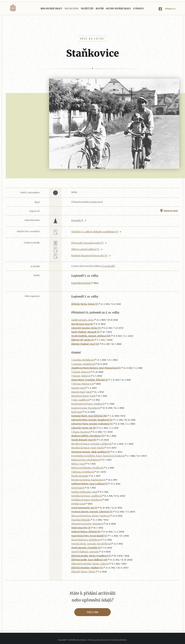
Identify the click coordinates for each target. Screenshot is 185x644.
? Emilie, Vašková (81, 376)
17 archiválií (108, 266)
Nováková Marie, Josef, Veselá (88, 448)
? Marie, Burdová (81, 432)
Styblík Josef (78, 504)
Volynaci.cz (170, 9)
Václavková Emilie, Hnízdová (87, 524)
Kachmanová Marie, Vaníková (88, 404)
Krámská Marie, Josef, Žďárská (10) (89, 416)
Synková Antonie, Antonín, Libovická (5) (92, 512)
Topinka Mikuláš (81, 520)
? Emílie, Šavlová (81, 372)
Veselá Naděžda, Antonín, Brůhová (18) (91, 336)
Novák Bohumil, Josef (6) (84, 440)
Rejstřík (100, 8)
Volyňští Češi (87, 8)
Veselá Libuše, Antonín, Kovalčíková (91, 544)
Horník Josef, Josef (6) (82, 324)
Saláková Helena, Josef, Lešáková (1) (89, 484)
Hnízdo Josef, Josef (81, 392)
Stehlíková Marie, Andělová (86, 496)
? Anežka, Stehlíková (83, 360)
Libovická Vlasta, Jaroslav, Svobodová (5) (92, 424)
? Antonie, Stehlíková (83, 364)
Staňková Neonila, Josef (84, 492)
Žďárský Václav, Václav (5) (85, 304)
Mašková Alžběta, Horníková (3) (88, 436)
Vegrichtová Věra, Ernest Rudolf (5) (89, 536)
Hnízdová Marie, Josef (83, 396)
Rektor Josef (78, 464)
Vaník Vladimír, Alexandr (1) (85, 332)
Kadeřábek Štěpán (81, 283)
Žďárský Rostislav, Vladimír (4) (87, 568)
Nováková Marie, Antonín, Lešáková (91, 444)
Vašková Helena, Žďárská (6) (86, 532)
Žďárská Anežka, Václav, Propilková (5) (91, 556)
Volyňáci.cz (13, 8)
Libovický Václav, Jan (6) (84, 428)
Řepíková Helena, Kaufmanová (88, 480)
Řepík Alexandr (80, 476)
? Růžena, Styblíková (82, 472)
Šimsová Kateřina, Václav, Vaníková (90, 516)
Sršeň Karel (78, 488)
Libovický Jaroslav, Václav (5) (86, 328)
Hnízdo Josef (78, 388)
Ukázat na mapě (171, 211)
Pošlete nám (93, 612)
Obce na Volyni (72, 8)
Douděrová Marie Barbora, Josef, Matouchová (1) (96, 368)
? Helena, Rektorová (82, 384)
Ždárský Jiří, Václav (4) (83, 340)
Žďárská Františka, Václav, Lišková (90, 564)
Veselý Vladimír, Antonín (85, 552)
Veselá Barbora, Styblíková (86, 540)
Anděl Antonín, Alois (82, 320)
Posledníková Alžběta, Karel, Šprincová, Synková (98, 456)
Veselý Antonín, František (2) (86, 548)
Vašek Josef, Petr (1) (81, 528)
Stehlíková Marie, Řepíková (86, 500)
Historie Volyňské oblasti (119, 8)
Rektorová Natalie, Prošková (87, 468)
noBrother (122, 640)
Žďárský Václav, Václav (83, 572)
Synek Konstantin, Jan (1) (84, 508)
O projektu (139, 8)
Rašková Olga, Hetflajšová (86, 460)
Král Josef (77, 412)
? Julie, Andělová (80, 400)
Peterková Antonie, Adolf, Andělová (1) (91, 452)
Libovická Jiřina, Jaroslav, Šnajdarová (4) (92, 420)
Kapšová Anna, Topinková (85, 408)
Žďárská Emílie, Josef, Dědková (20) (89, 560)
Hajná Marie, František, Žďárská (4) (90, 380)
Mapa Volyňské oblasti (51, 8)
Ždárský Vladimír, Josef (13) (85, 344)
